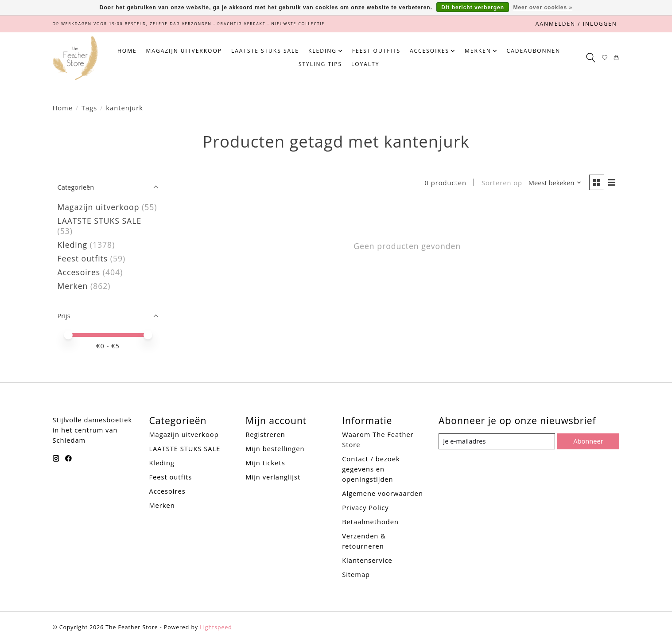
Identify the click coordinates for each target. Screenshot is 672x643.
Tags (89, 108)
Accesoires (79, 272)
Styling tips (320, 64)
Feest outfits (376, 51)
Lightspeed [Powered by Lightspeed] (216, 627)
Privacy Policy (365, 507)
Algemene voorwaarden (383, 493)
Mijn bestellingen (275, 448)
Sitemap (356, 574)
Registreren (265, 434)
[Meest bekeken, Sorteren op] (555, 183)
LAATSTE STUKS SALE (265, 51)
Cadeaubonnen (534, 51)
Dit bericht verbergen (473, 8)
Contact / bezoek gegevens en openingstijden (371, 469)
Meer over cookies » (543, 8)
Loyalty (365, 64)
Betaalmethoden (370, 522)
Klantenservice (367, 560)
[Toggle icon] (591, 58)
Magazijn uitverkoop (184, 51)
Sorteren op (502, 183)
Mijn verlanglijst (273, 477)
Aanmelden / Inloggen (576, 24)
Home (127, 51)
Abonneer (588, 441)
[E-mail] (497, 441)
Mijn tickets (265, 463)
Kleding (73, 245)
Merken (73, 286)
